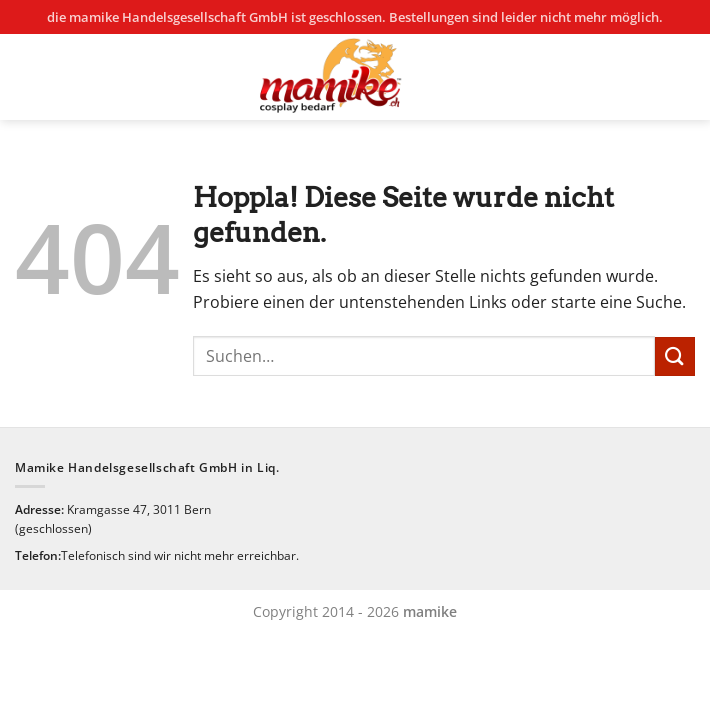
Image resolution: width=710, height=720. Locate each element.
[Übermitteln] (675, 356)
